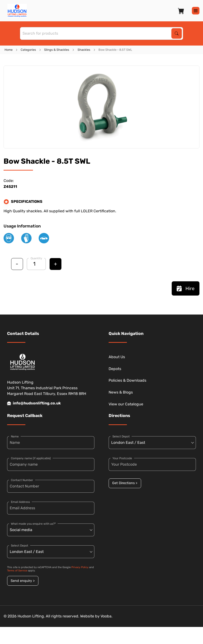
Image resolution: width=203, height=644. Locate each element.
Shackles (84, 50)
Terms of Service (17, 571)
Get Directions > (125, 483)
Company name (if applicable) (31, 458)
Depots (115, 369)
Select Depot (20, 546)
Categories (28, 50)
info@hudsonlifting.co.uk (34, 403)
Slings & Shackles (57, 50)
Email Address (20, 502)
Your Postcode (122, 458)
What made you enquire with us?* (33, 524)
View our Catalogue (126, 404)
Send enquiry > (23, 581)
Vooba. (106, 616)
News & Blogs (121, 392)
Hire (186, 288)
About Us (117, 357)
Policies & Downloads (127, 380)
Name (15, 436)
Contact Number (22, 480)
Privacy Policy (80, 567)
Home (9, 50)
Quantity (36, 258)
